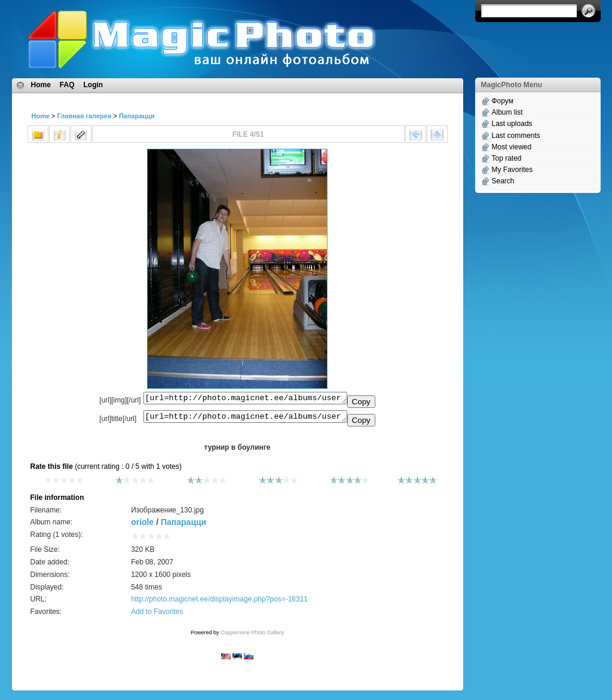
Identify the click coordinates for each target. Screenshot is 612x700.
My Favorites (512, 170)
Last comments (516, 136)
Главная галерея (85, 116)
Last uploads (512, 124)
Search (503, 181)
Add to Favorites (157, 615)
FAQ (67, 85)
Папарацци (137, 116)
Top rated (507, 158)
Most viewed (512, 147)
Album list (507, 112)
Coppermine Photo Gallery (252, 636)
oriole (142, 526)
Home (41, 85)
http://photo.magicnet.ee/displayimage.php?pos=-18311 (219, 603)
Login (94, 85)
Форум (503, 101)
